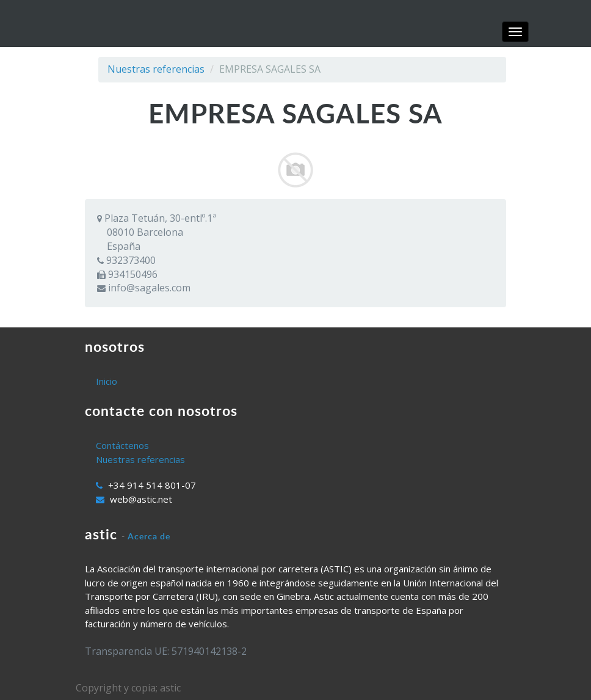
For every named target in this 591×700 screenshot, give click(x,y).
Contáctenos (122, 445)
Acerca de (149, 536)
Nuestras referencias (156, 69)
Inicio (107, 381)
